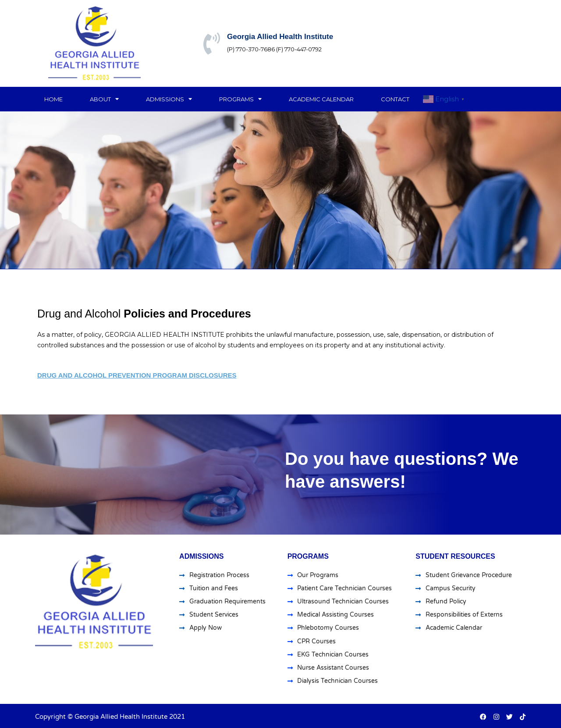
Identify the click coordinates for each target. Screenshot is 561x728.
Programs (240, 99)
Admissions (169, 99)
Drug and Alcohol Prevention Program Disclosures (137, 375)
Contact (395, 99)
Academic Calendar (321, 99)
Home (53, 99)
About (104, 99)
